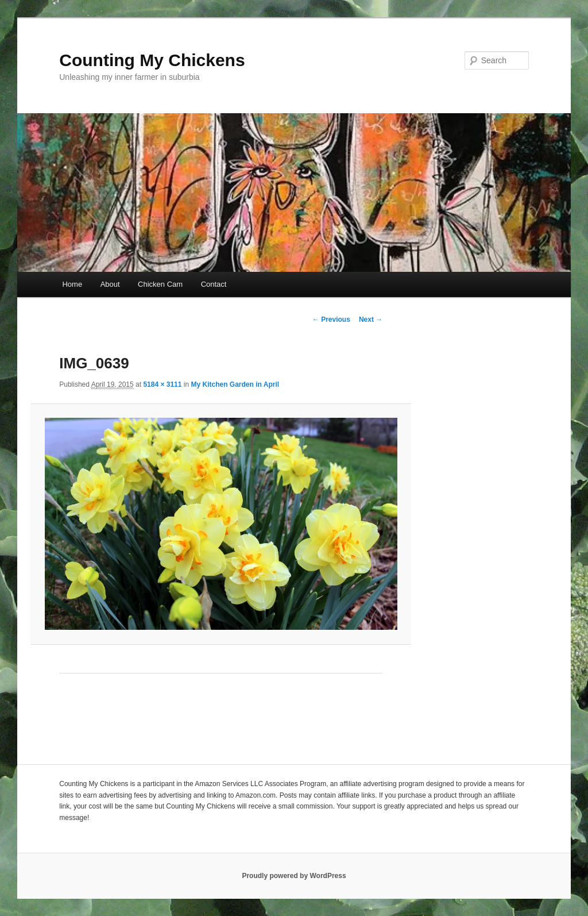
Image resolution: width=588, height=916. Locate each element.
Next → (371, 320)
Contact (214, 284)
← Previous (331, 320)
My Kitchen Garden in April (235, 384)
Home (72, 284)
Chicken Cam (160, 284)
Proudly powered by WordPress (294, 876)
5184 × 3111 (162, 384)
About (110, 284)
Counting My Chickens (152, 60)
